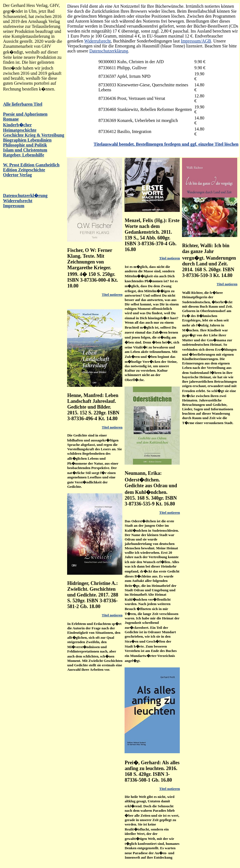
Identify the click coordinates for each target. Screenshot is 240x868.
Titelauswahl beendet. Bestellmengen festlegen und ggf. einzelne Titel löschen (166, 144)
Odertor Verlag (17, 175)
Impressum (14, 206)
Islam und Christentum (25, 150)
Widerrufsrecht (18, 201)
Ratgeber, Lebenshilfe (24, 155)
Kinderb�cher (17, 125)
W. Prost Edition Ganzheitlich (31, 165)
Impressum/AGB (196, 41)
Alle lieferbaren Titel (23, 104)
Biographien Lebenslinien (27, 140)
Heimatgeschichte (20, 130)
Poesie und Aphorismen (25, 114)
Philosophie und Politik (25, 145)
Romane (11, 119)
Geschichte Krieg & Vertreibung (34, 135)
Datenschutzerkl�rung (25, 195)
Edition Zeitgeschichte (24, 170)
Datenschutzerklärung (109, 51)
